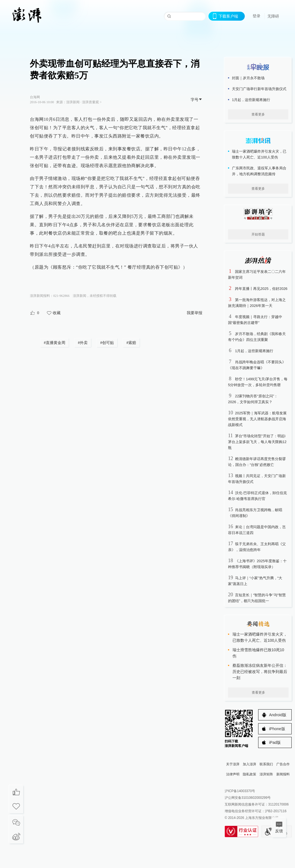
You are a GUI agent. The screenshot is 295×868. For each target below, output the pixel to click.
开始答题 (258, 234)
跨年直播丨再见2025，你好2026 (261, 289)
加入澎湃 (250, 764)
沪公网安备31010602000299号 (248, 798)
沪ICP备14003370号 (240, 791)
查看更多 (258, 114)
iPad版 (275, 742)
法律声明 (233, 774)
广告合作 (283, 764)
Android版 (278, 715)
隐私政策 (250, 774)
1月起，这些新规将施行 (254, 351)
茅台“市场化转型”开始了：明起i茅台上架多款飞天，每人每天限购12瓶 (257, 442)
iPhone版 (277, 729)
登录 (256, 16)
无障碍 (273, 16)
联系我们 (266, 764)
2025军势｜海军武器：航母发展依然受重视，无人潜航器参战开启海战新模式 (257, 419)
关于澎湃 (233, 764)
